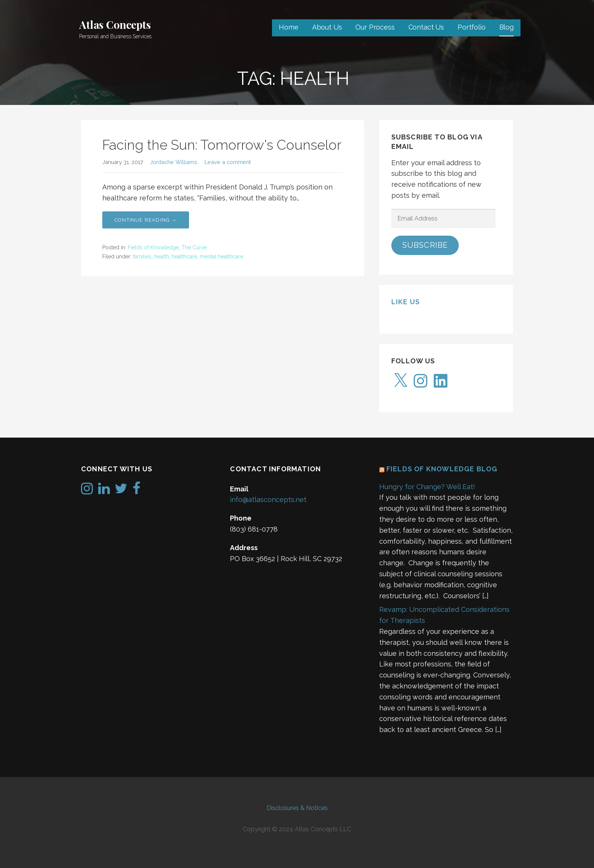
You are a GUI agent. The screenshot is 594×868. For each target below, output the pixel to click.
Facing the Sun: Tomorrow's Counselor (222, 145)
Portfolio (472, 27)
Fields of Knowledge (153, 247)
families (142, 256)
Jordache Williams (174, 162)
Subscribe (425, 245)
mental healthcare (221, 256)
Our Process (375, 27)
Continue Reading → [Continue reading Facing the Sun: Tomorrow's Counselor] (146, 220)
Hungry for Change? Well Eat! (427, 487)
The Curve (194, 247)
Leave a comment (228, 162)
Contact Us (426, 27)
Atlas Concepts (115, 24)
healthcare (184, 256)
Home (288, 27)
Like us (406, 302)
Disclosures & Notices (297, 808)
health (162, 256)
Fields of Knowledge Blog (442, 469)
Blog (506, 27)
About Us (327, 27)
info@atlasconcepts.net (268, 500)
